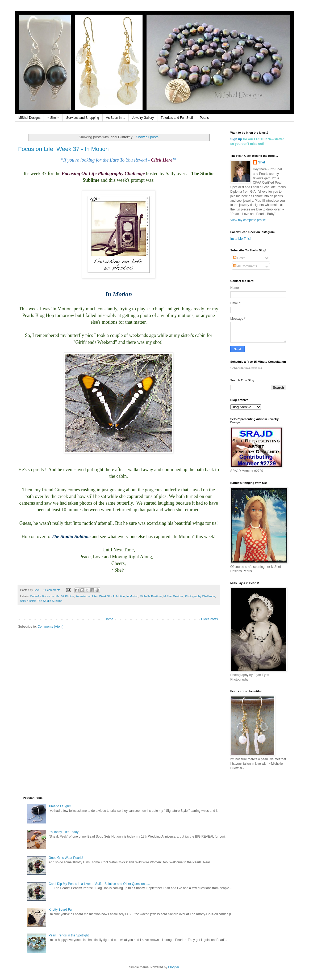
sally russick (28, 601)
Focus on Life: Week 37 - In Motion (63, 149)
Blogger (174, 967)
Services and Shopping (83, 118)
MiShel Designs (29, 118)
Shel (262, 162)
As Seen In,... (116, 118)
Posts (239, 258)
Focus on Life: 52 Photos (58, 596)
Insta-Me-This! (241, 239)
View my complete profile (248, 220)
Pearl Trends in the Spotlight (69, 935)
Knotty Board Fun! (62, 910)
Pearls (204, 118)
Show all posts (147, 137)
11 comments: (53, 590)
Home (109, 619)
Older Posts (209, 619)
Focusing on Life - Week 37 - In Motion (100, 596)
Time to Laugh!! (60, 806)
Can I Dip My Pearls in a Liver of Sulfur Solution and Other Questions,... (99, 884)
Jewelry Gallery (143, 118)
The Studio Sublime (50, 601)
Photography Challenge (200, 596)
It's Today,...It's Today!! (64, 832)
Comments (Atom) (50, 627)
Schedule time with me (246, 368)
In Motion (132, 596)
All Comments (245, 266)
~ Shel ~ (53, 118)
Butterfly (36, 596)
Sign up (236, 139)
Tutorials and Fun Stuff (177, 118)
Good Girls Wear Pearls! (66, 858)
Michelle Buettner (151, 596)
